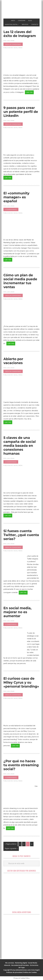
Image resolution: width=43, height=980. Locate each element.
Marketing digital (21, 963)
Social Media (18, 48)
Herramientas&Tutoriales (20, 965)
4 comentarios (11, 209)
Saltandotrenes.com (23, 970)
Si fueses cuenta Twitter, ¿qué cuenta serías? (21, 535)
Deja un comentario (13, 44)
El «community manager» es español (16, 197)
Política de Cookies (30, 972)
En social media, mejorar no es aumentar (17, 612)
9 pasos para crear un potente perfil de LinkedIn (21, 112)
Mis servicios (10, 963)
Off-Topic (22, 968)
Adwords (7, 965)
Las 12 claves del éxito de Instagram (20, 34)
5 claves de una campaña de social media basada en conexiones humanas (20, 446)
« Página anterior (11, 844)
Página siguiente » (11, 848)
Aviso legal (35, 970)
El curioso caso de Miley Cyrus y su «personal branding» (21, 682)
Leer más (29, 92)
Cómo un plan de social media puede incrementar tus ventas (20, 281)
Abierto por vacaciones (13, 361)
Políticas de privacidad (14, 972)
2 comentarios (11, 462)
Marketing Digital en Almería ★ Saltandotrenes (21, 9)
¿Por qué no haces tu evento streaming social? (21, 765)
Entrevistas (34, 965)
